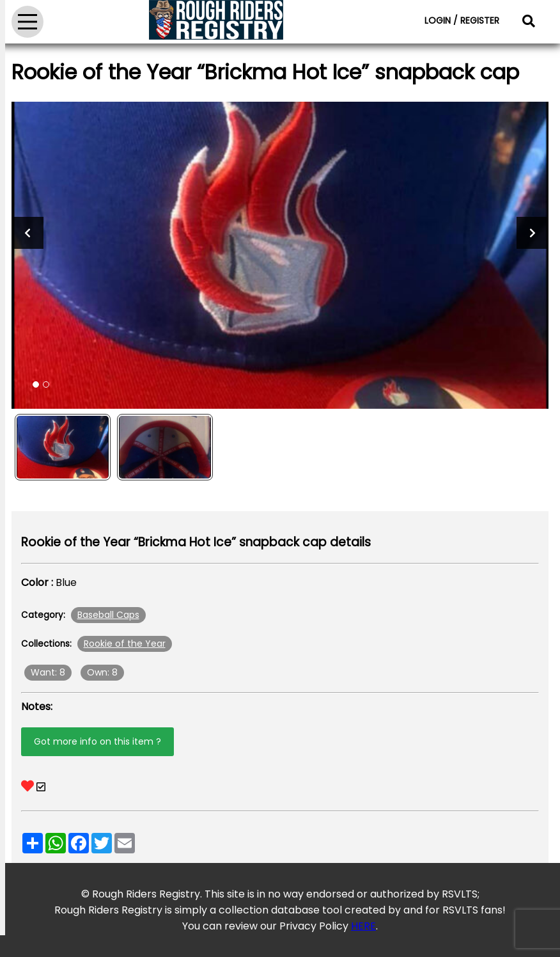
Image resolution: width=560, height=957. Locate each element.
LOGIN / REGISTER (462, 20)
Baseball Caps (108, 615)
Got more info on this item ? (97, 741)
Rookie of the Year (125, 644)
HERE (363, 926)
